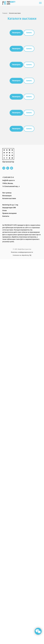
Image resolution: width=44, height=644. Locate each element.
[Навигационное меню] (40, 3)
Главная (5, 13)
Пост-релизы (7, 193)
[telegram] (4, 168)
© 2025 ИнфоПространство (22, 249)
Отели (5, 211)
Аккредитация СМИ (9, 208)
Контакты (6, 216)
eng (17, 205)
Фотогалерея (7, 196)
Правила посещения (9, 213)
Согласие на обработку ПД (22, 255)
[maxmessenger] (12, 168)
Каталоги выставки (15, 13)
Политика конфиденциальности (22, 252)
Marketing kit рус (8, 205)
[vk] (8, 168)
